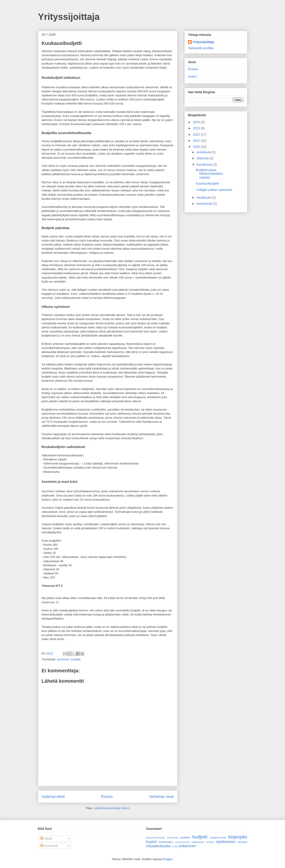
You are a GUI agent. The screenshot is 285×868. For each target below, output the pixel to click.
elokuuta (203, 158)
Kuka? (193, 77)
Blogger (167, 859)
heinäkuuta (205, 165)
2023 (197, 128)
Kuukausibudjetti (207, 183)
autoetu (185, 837)
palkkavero (198, 842)
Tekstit (46, 839)
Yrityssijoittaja (69, 17)
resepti (210, 842)
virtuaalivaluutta (158, 846)
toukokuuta (205, 204)
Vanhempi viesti (161, 797)
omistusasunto (182, 842)
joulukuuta (204, 152)
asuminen (63, 659)
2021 (197, 141)
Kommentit (49, 846)
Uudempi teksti (53, 797)
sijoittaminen (226, 842)
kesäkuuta (204, 197)
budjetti (76, 659)
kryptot (151, 842)
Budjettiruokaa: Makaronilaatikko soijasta (209, 174)
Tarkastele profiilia (201, 48)
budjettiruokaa (218, 837)
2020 (197, 147)
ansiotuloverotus (156, 837)
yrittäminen (187, 846)
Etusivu (107, 797)
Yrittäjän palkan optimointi (214, 190)
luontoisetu (166, 842)
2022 (197, 135)
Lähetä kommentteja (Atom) (112, 808)
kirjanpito (238, 837)
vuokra (175, 846)
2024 (197, 122)
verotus (243, 842)
